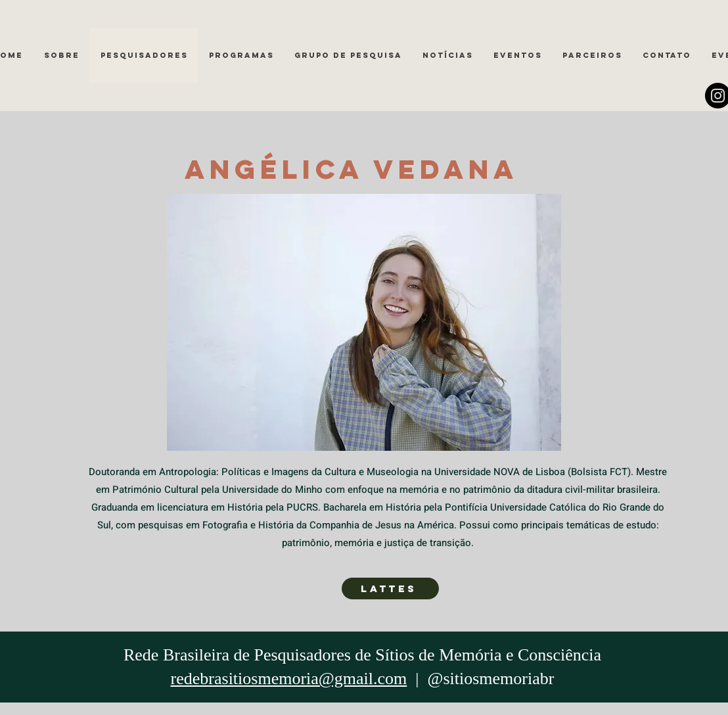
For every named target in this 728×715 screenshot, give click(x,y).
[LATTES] (390, 588)
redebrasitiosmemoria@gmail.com (289, 679)
